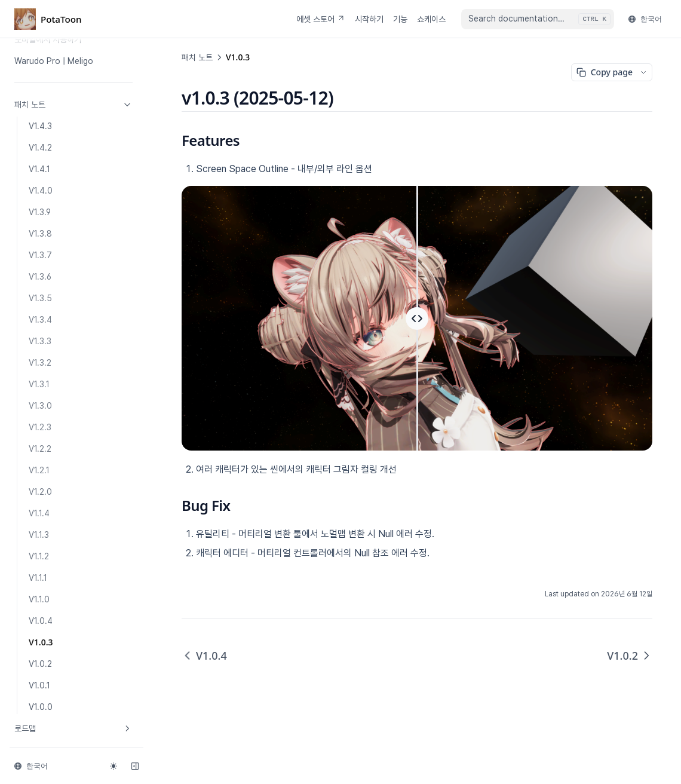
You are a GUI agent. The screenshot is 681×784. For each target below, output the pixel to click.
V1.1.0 (39, 599)
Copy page (605, 72)
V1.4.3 (40, 126)
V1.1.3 (39, 535)
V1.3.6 (40, 277)
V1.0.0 (41, 707)
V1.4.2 (40, 148)
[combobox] (538, 19)
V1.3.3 (40, 341)
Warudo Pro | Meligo (54, 61)
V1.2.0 (40, 492)
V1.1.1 (38, 578)
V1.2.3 (40, 427)
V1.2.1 (39, 470)
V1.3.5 (40, 298)
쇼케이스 (431, 19)
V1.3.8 (40, 234)
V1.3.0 (40, 406)
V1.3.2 (40, 363)
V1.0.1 (39, 685)
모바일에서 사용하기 (48, 39)
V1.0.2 (40, 664)
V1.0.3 (41, 642)
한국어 (645, 19)
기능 (400, 19)
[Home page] (48, 19)
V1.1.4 (39, 513)
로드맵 (73, 728)
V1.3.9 (40, 212)
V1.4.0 (41, 191)
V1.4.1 (39, 169)
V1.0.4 (41, 621)
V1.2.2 (40, 449)
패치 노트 (73, 105)
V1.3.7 (40, 255)
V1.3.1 (39, 384)
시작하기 (369, 19)
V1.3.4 (40, 320)
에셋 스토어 (321, 19)
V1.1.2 (39, 556)
